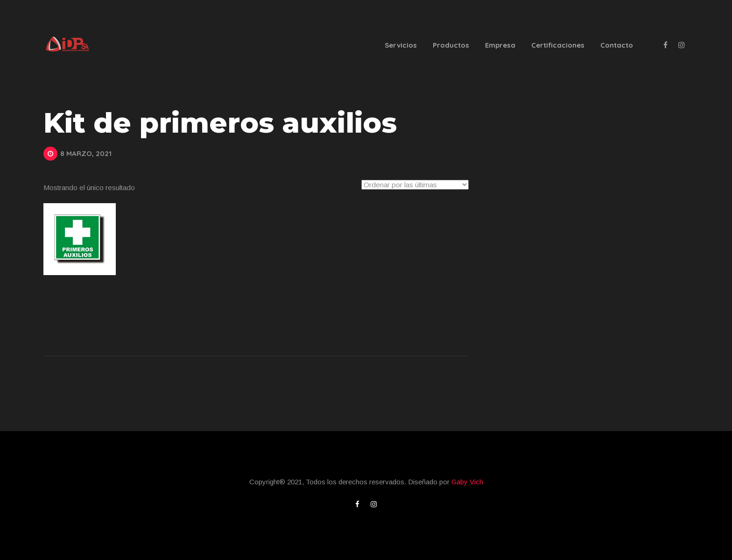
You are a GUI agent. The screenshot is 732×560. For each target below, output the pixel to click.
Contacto (617, 45)
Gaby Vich (467, 482)
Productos (451, 45)
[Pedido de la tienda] (415, 185)
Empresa (500, 45)
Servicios (401, 45)
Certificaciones (558, 45)
